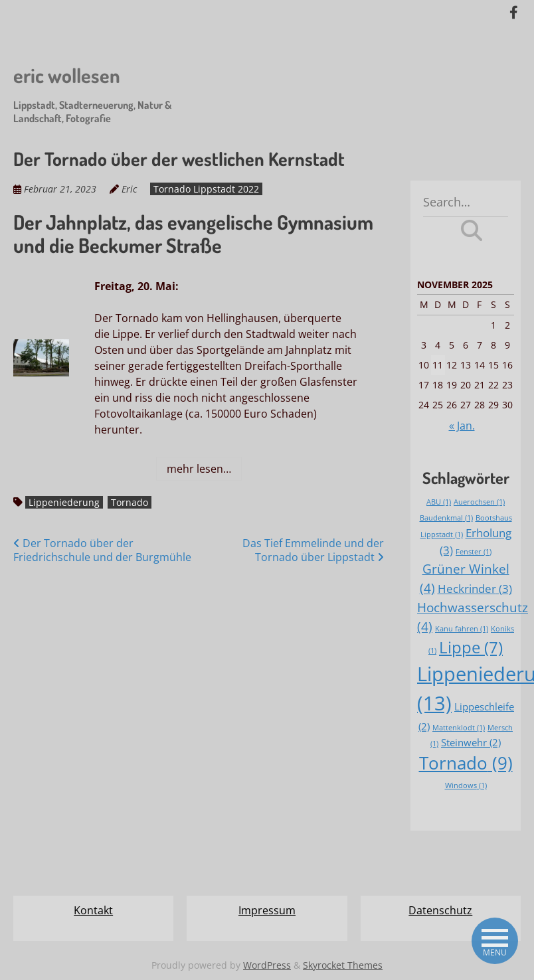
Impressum (267, 910)
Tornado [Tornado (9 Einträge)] (466, 763)
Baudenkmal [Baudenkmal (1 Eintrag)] (446, 518)
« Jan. (462, 426)
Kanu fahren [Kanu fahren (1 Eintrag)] (462, 629)
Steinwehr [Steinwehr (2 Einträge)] (471, 742)
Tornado (130, 502)
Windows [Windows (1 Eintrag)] (466, 785)
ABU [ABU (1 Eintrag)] (439, 502)
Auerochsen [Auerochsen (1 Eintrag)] (479, 502)
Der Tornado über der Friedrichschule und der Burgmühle (102, 550)
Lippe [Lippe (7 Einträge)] (471, 647)
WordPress (267, 965)
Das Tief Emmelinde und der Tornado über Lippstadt (313, 550)
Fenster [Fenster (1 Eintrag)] (474, 552)
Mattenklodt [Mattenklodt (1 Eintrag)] (459, 728)
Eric (129, 189)
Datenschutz (440, 910)
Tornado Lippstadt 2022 (206, 189)
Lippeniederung (64, 502)
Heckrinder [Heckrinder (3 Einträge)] (475, 589)
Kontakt (93, 910)
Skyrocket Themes (343, 965)
